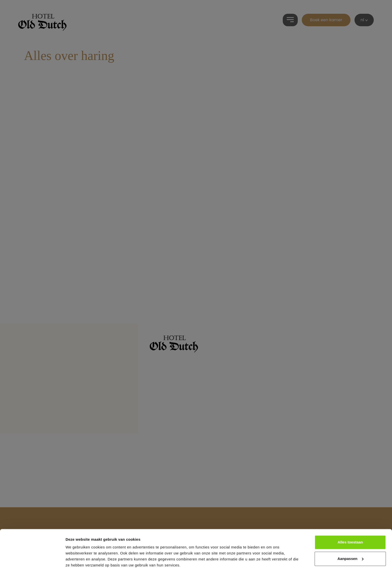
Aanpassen (350, 544)
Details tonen (77, 564)
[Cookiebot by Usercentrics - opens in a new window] (32, 564)
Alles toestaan (350, 527)
